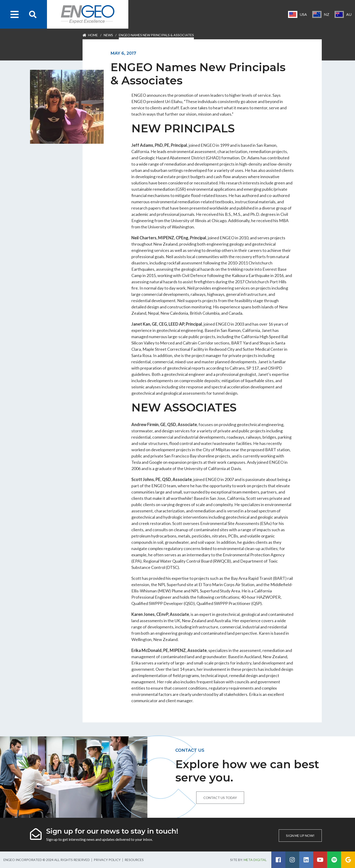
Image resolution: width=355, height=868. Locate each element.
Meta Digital (255, 860)
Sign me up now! (300, 836)
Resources (134, 860)
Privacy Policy (107, 860)
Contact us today (220, 798)
